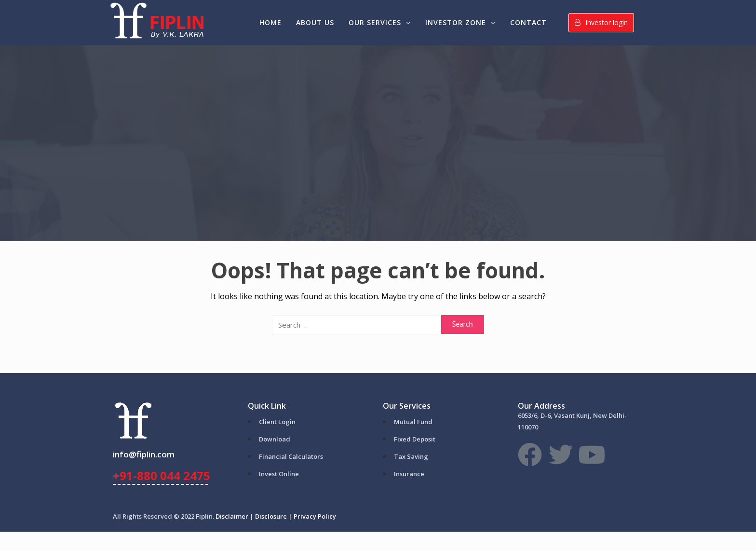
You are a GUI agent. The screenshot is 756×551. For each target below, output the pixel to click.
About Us (315, 22)
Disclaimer (232, 516)
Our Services (380, 22)
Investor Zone (460, 22)
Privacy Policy (315, 516)
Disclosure (271, 516)
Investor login (601, 22)
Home (270, 22)
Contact (528, 22)
